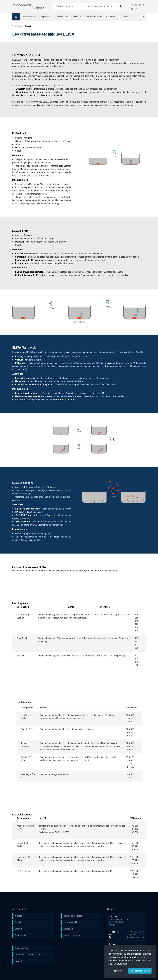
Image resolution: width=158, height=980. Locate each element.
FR (143, 17)
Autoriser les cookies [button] (140, 971)
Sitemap (113, 944)
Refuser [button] (118, 971)
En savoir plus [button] (120, 964)
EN (138, 17)
